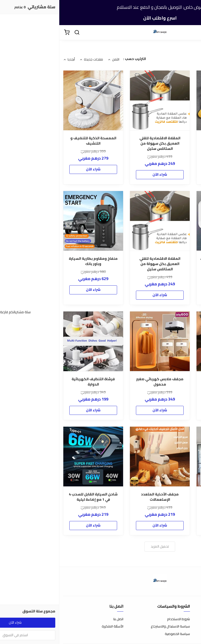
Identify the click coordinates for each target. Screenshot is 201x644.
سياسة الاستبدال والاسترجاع (111, 626)
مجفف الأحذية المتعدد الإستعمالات (100, 497)
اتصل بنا (59, 619)
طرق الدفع (190, 626)
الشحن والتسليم (186, 634)
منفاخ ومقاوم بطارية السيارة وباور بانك (34, 261)
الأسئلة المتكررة (53, 626)
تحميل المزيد (100, 546)
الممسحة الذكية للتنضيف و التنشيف (34, 141)
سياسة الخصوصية (118, 634)
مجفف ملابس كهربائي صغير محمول (100, 382)
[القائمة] (193, 33)
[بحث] (18, 33)
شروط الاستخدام (119, 619)
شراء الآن (167, 164)
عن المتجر (191, 619)
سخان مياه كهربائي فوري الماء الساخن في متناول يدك (167, 261)
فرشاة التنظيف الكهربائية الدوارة (34, 382)
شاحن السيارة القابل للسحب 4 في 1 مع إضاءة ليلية (34, 497)
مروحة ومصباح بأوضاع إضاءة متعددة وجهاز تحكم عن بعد (167, 497)
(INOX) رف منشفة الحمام (167, 138)
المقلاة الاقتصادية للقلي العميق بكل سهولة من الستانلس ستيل (101, 143)
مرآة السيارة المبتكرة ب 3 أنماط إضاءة (167, 382)
